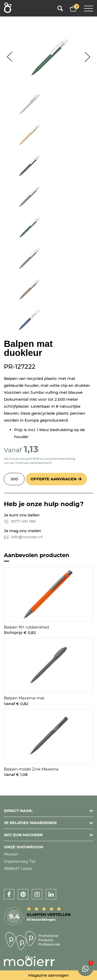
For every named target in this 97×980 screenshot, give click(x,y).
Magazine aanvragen (48, 975)
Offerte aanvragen (54, 479)
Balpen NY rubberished (26, 627)
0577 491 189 (20, 521)
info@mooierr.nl (23, 537)
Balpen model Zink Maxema (31, 769)
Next (87, 57)
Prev (10, 57)
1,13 (31, 449)
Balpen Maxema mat (24, 698)
